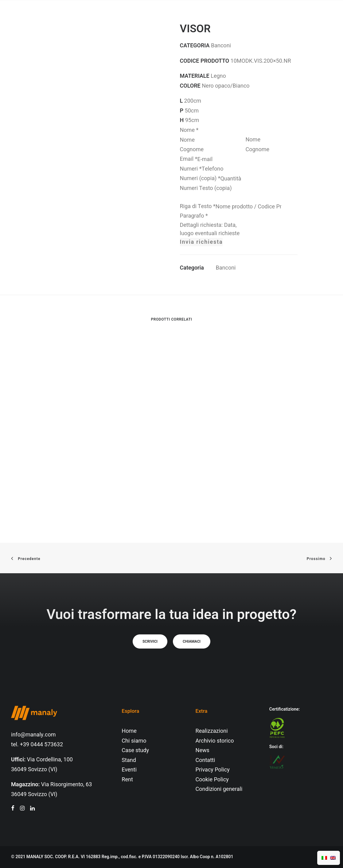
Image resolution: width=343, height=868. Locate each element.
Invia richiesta (201, 242)
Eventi (129, 770)
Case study (135, 750)
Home (129, 731)
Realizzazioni (212, 731)
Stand (129, 760)
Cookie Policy (212, 780)
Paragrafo (194, 216)
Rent (127, 780)
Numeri (191, 169)
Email (189, 159)
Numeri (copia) (200, 178)
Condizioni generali (219, 789)
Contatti (205, 760)
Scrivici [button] (150, 641)
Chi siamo (134, 741)
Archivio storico (215, 741)
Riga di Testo (198, 206)
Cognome (258, 150)
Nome (189, 130)
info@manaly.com (33, 735)
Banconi (226, 268)
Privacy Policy (213, 770)
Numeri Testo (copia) (206, 188)
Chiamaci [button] (192, 641)
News (203, 750)
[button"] (13, 809)
